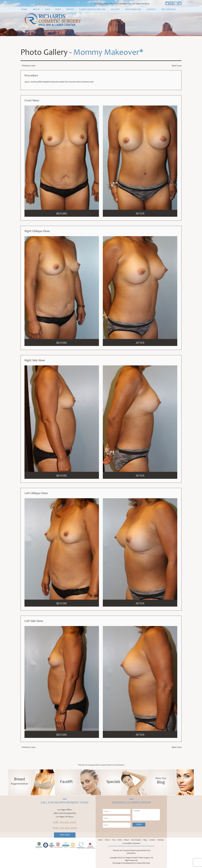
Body (58, 10)
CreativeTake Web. (143, 863)
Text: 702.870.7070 (65, 828)
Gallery (115, 10)
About (36, 10)
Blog (145, 840)
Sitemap (161, 840)
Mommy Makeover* (108, 53)
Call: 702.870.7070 (65, 823)
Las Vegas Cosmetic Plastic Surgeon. (137, 858)
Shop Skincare (133, 10)
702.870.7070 (42, 5)
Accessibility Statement (131, 844)
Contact (151, 10)
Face (47, 10)
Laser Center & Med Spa (92, 10)
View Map (65, 835)
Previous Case (29, 66)
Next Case (177, 66)
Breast (70, 10)
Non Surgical (136, 840)
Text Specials (168, 10)
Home (24, 10)
